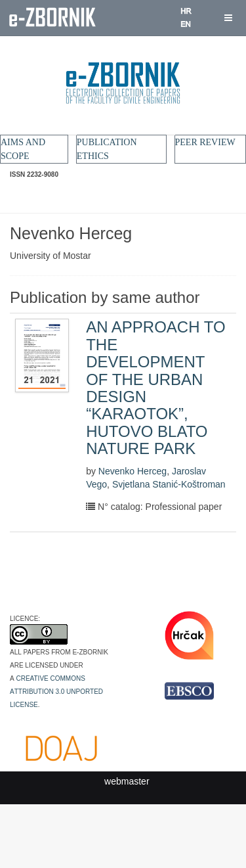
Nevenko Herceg (133, 471)
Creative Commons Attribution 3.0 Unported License (56, 691)
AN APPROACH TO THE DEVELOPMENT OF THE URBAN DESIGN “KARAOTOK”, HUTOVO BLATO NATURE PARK (156, 388)
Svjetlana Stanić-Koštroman (169, 484)
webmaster (127, 781)
